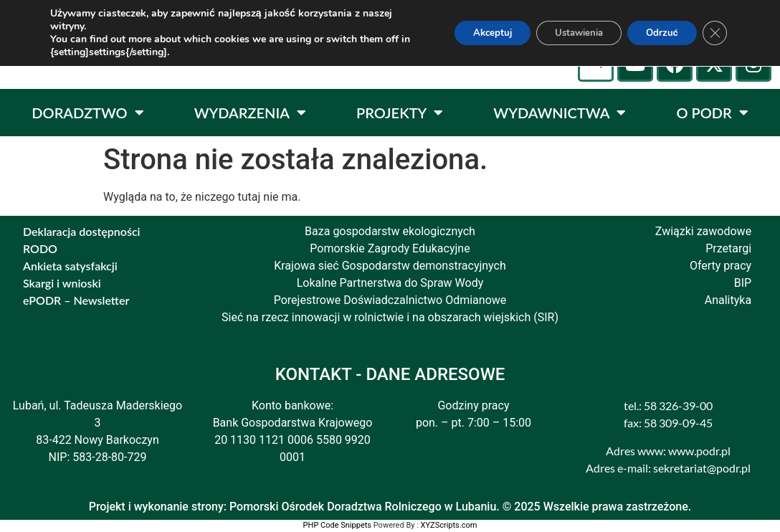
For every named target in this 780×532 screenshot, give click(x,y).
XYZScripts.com (449, 525)
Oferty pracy (720, 266)
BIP (743, 283)
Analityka (728, 300)
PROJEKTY (400, 113)
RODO (40, 248)
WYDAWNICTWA (560, 113)
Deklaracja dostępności (82, 231)
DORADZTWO (87, 113)
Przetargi (728, 248)
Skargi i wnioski (62, 283)
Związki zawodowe (703, 231)
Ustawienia (565, 33)
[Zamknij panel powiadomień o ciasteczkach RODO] (714, 33)
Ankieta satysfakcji (70, 266)
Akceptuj (470, 33)
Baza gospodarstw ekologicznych (390, 231)
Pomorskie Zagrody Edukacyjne (390, 248)
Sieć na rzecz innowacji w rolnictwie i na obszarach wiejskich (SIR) (390, 317)
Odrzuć (657, 33)
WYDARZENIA (250, 113)
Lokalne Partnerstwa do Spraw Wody (390, 283)
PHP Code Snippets (337, 525)
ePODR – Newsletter (76, 300)
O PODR (712, 113)
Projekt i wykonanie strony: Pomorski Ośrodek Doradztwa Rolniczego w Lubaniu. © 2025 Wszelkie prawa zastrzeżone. (390, 507)
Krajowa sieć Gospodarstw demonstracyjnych (390, 266)
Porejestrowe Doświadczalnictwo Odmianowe (390, 300)
